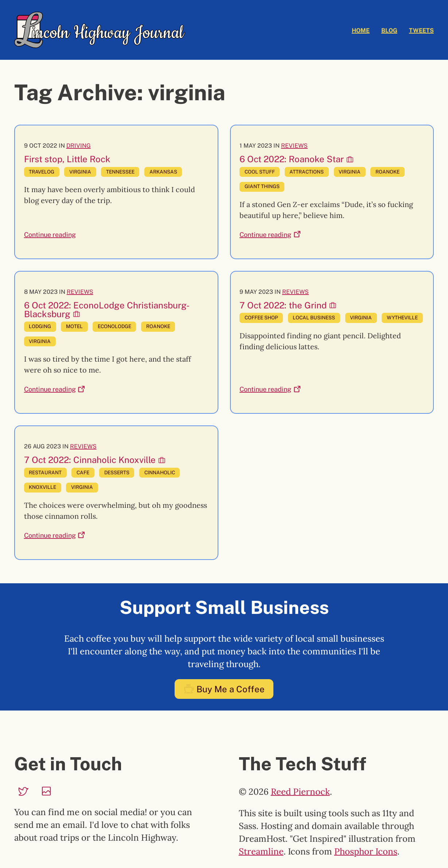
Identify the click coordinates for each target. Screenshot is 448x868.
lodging (40, 326)
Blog (389, 30)
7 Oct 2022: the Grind (288, 305)
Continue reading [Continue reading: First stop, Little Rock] (50, 235)
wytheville (402, 318)
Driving (79, 146)
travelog (42, 172)
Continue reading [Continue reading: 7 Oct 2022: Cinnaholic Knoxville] (55, 535)
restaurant (45, 472)
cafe (83, 472)
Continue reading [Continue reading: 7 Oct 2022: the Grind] (270, 389)
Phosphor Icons (366, 851)
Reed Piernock (300, 792)
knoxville (42, 487)
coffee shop (261, 318)
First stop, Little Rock (67, 159)
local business (314, 318)
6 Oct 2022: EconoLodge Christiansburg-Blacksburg (107, 310)
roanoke (387, 172)
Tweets (421, 30)
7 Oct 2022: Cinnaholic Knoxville (95, 460)
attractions (307, 172)
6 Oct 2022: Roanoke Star (297, 159)
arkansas (163, 172)
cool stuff (260, 172)
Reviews (294, 146)
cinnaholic (160, 472)
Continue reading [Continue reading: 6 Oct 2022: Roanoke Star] (270, 234)
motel (74, 326)
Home (361, 30)
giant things (262, 186)
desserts (117, 472)
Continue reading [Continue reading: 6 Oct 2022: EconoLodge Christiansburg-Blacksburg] (55, 389)
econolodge (114, 326)
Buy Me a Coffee (224, 689)
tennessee (120, 172)
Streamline (261, 851)
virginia (80, 172)
